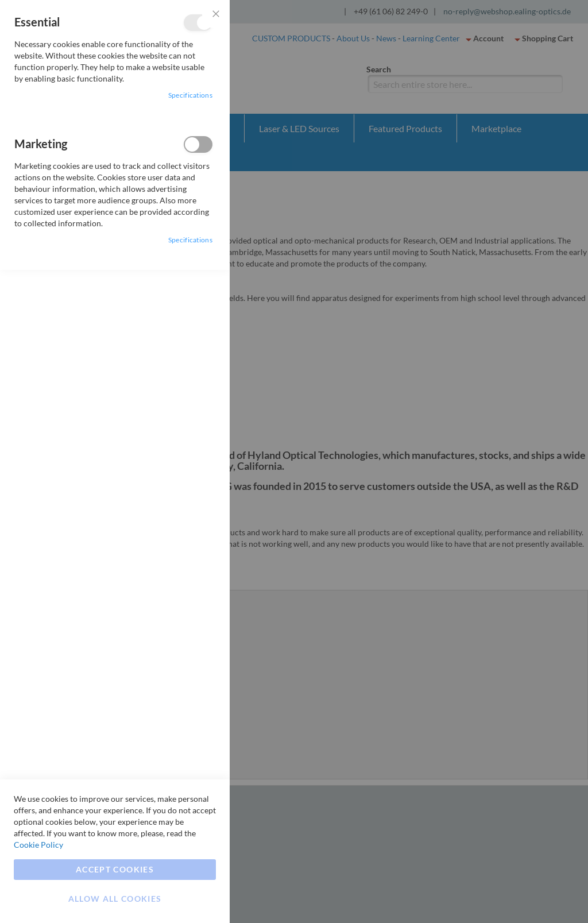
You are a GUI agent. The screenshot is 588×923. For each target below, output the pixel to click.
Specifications (190, 95)
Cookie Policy (38, 845)
